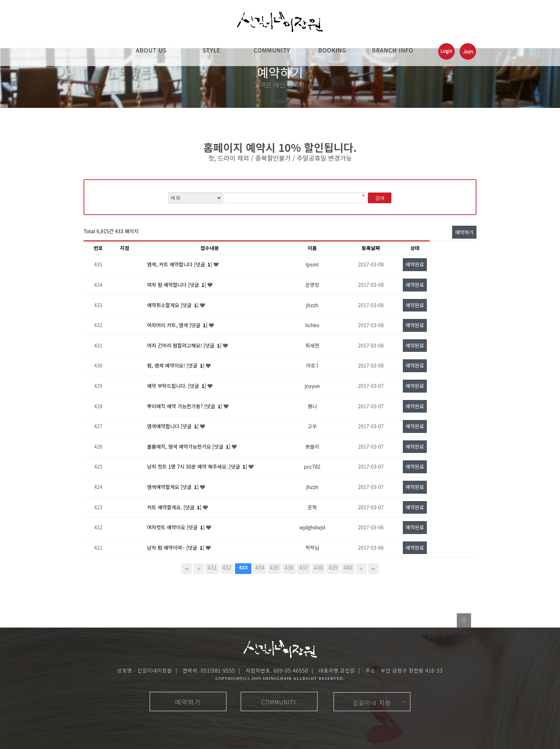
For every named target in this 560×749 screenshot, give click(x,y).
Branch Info (393, 50)
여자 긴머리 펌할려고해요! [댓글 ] (185, 345)
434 (259, 567)
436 (289, 567)
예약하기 (464, 232)
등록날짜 (371, 248)
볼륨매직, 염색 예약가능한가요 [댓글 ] (189, 446)
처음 (186, 569)
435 (274, 567)
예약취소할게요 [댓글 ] (174, 305)
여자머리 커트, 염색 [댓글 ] (178, 325)
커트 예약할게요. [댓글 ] (175, 507)
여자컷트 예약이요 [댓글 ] (177, 527)
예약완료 (415, 264)
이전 (199, 569)
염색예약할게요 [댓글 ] (174, 487)
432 (227, 567)
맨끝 (374, 569)
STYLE (211, 50)
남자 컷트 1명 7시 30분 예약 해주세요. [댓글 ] (198, 466)
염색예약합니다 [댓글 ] (174, 426)
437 (304, 567)
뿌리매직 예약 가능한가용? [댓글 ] (185, 406)
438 (318, 567)
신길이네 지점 (372, 703)
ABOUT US (151, 50)
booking (332, 50)
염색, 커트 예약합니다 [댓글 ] (180, 264)
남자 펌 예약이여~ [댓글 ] (176, 548)
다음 (361, 569)
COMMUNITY (272, 50)
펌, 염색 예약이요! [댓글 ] (177, 365)
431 (212, 567)
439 (333, 567)
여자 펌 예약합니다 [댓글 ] (177, 285)
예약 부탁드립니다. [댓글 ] (177, 386)
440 (348, 567)
